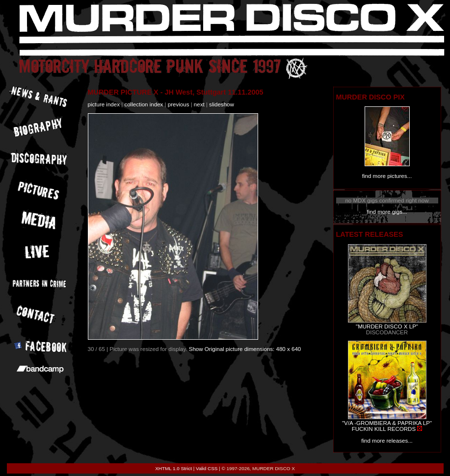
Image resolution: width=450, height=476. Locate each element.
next (199, 104)
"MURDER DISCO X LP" (387, 326)
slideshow (222, 104)
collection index (144, 104)
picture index (104, 104)
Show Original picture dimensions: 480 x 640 (245, 349)
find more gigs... (387, 212)
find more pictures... (387, 176)
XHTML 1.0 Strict (173, 468)
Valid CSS (207, 468)
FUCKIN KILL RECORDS (384, 429)
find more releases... (387, 441)
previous (179, 104)
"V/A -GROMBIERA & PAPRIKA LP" (387, 423)
